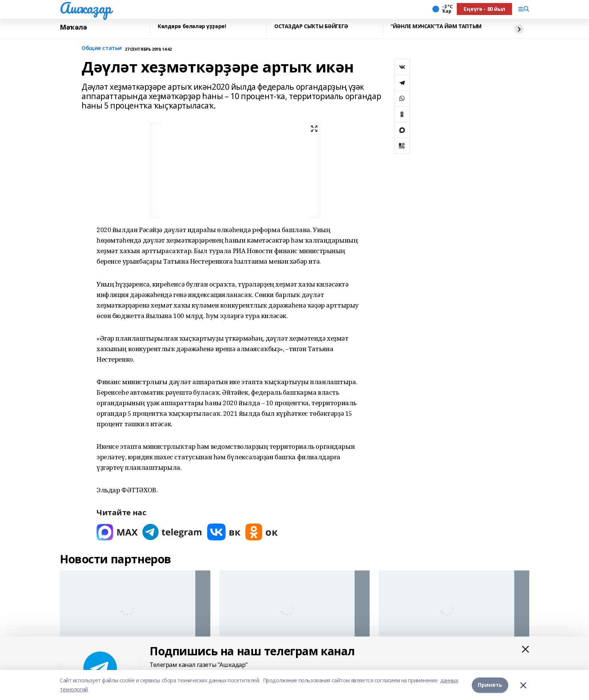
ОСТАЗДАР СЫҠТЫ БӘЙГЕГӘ (311, 26)
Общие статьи (102, 48)
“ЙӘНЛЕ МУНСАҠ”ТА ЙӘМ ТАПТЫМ (436, 26)
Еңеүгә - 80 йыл (484, 9)
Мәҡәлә (73, 27)
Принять (490, 685)
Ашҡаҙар (85, 8)
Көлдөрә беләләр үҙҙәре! (192, 26)
